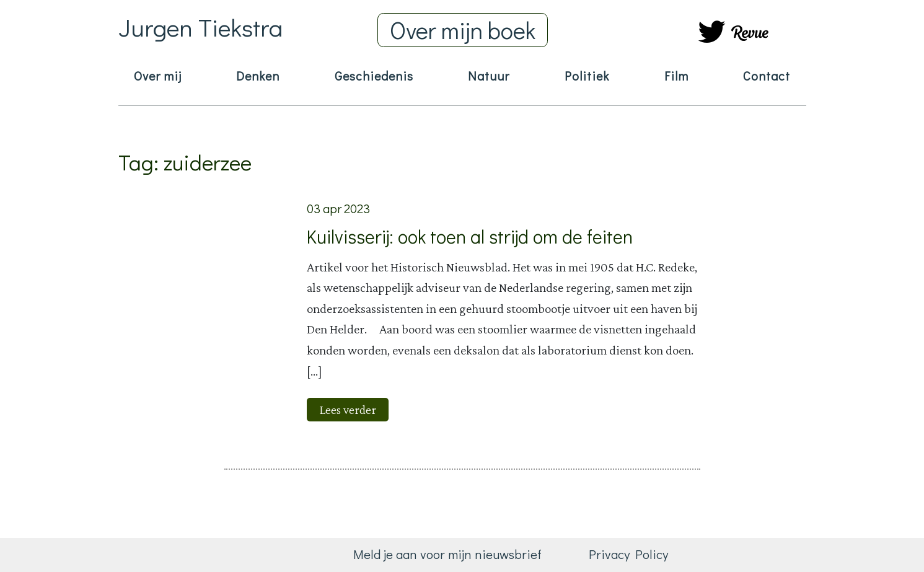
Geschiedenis (374, 76)
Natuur (489, 76)
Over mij (158, 76)
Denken (258, 76)
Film (676, 76)
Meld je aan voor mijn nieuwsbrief (447, 554)
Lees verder (348, 410)
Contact (767, 76)
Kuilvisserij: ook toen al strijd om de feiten (470, 237)
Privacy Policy (628, 554)
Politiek (587, 76)
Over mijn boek (463, 30)
